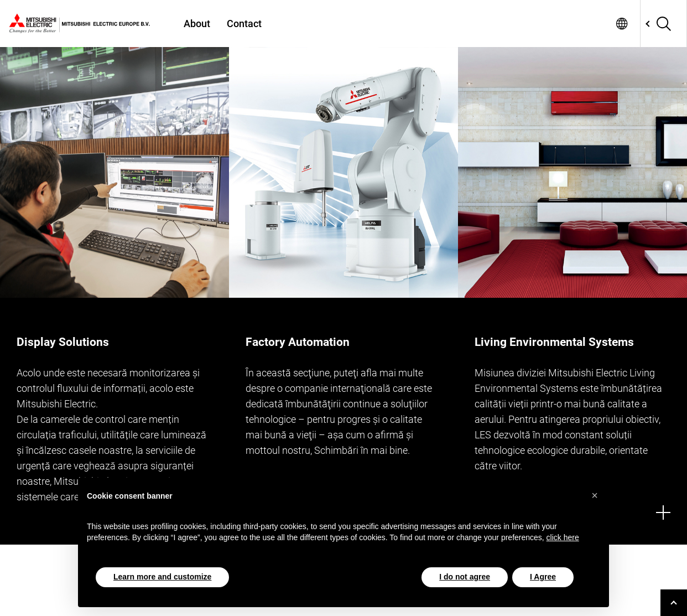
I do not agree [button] (465, 577)
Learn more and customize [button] (162, 577)
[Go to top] (674, 603)
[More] (663, 513)
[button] (595, 495)
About (197, 24)
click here (563, 537)
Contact (244, 24)
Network (622, 24)
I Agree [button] (543, 577)
